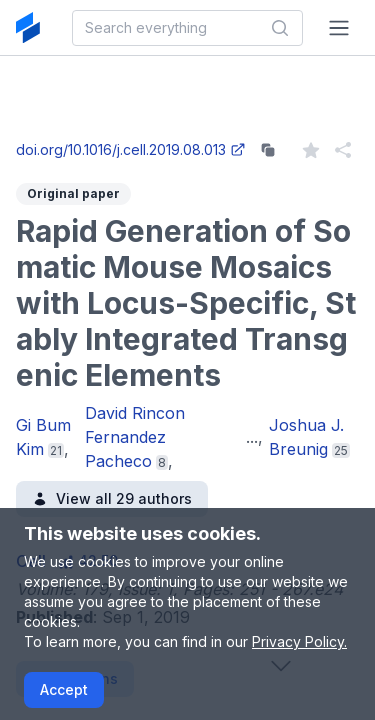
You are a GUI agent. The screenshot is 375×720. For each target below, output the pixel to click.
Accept (64, 689)
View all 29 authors (112, 498)
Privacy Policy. (299, 641)
